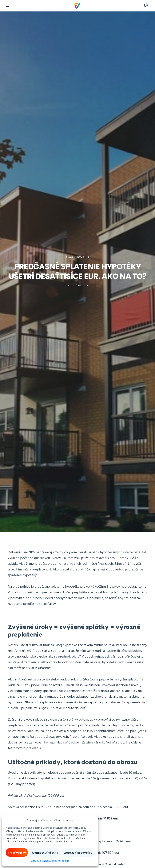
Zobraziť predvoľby (78, 853)
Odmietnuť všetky (45, 853)
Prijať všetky (17, 853)
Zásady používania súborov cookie (50, 861)
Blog (70, 257)
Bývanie (83, 257)
